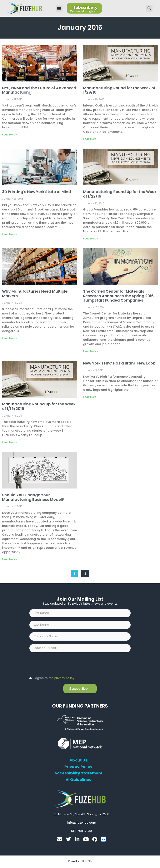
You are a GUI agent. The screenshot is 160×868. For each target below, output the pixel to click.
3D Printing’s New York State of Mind (37, 192)
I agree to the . (56, 679)
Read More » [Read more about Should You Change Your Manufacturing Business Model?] (10, 559)
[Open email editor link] (82, 823)
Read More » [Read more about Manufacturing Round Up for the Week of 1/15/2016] (10, 442)
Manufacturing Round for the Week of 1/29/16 (119, 90)
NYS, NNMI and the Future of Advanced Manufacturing (39, 90)
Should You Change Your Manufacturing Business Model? (33, 497)
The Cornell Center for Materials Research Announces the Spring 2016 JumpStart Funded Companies (118, 296)
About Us (78, 761)
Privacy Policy (78, 768)
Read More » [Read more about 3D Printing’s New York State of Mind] (10, 234)
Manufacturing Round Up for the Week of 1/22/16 (120, 194)
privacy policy (64, 679)
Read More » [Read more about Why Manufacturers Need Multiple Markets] (10, 338)
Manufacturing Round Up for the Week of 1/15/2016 (39, 406)
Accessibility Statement (79, 774)
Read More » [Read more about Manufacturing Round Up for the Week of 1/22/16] (91, 239)
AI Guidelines (78, 780)
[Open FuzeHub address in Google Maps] (82, 815)
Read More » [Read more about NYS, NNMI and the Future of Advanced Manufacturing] (10, 135)
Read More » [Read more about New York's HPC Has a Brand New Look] (91, 397)
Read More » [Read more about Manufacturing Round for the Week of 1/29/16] (91, 139)
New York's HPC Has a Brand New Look (119, 363)
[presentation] (61, 665)
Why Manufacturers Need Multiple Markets (35, 294)
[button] (59, 8)
